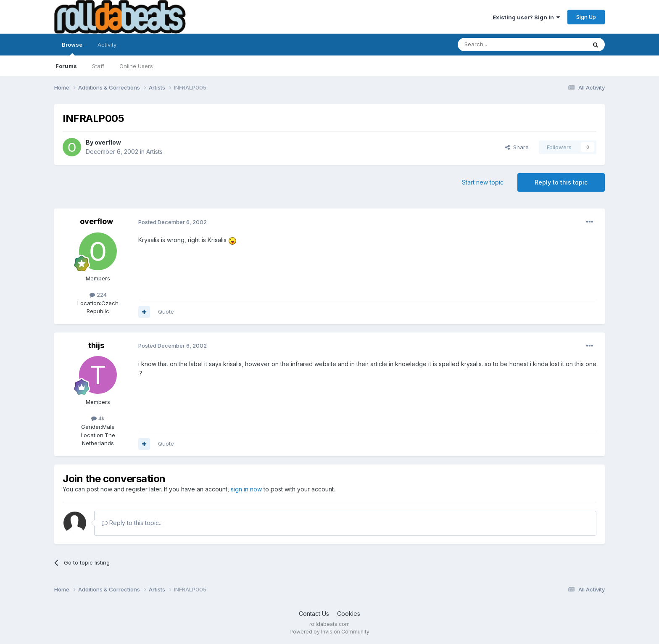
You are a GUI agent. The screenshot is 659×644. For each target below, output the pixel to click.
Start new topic (483, 182)
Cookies (349, 614)
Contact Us (314, 614)
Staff (98, 66)
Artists (154, 152)
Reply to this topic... (132, 523)
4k (98, 418)
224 (98, 295)
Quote (166, 311)
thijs (96, 345)
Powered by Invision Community (329, 632)
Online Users (136, 66)
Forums (66, 66)
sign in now (246, 489)
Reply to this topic (561, 182)
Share (517, 147)
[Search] (501, 45)
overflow (108, 142)
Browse (72, 48)
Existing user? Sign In (526, 17)
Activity (107, 45)
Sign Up (586, 17)
